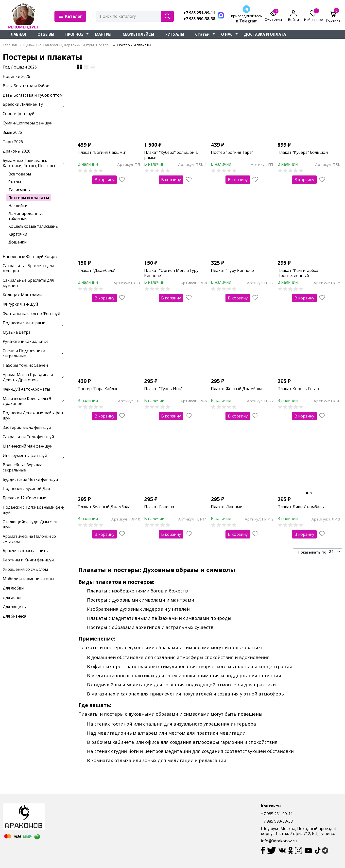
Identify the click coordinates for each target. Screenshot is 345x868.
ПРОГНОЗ (74, 34)
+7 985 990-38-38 (199, 19)
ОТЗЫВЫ (46, 34)
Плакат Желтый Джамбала (237, 389)
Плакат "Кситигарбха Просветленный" (298, 273)
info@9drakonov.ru (279, 841)
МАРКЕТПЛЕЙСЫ (138, 34)
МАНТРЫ (103, 34)
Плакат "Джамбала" (97, 270)
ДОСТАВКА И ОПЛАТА (265, 34)
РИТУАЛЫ (175, 34)
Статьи (202, 34)
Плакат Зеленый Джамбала (104, 507)
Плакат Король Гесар (298, 389)
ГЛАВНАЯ (17, 34)
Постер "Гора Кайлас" (98, 389)
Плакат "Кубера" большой (303, 152)
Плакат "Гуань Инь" (163, 389)
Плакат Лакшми (227, 507)
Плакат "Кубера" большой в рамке (171, 155)
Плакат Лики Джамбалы (301, 507)
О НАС (227, 34)
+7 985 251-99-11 (199, 13)
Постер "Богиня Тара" (232, 152)
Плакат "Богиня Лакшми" (102, 152)
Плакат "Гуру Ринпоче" (233, 270)
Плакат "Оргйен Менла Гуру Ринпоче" (171, 273)
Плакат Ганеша (159, 507)
